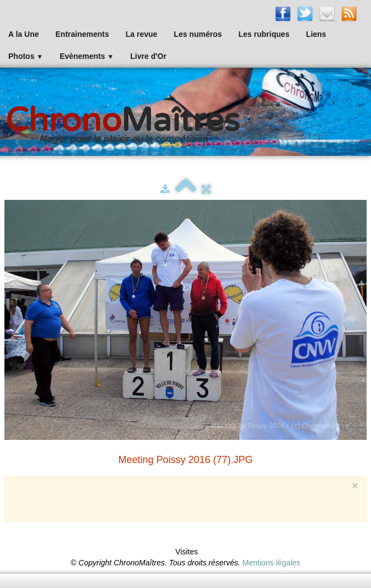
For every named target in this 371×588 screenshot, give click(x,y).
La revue (142, 34)
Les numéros (198, 34)
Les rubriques (264, 34)
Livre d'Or (148, 56)
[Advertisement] (176, 498)
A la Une (24, 34)
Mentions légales (271, 563)
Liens (316, 34)
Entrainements (82, 34)
